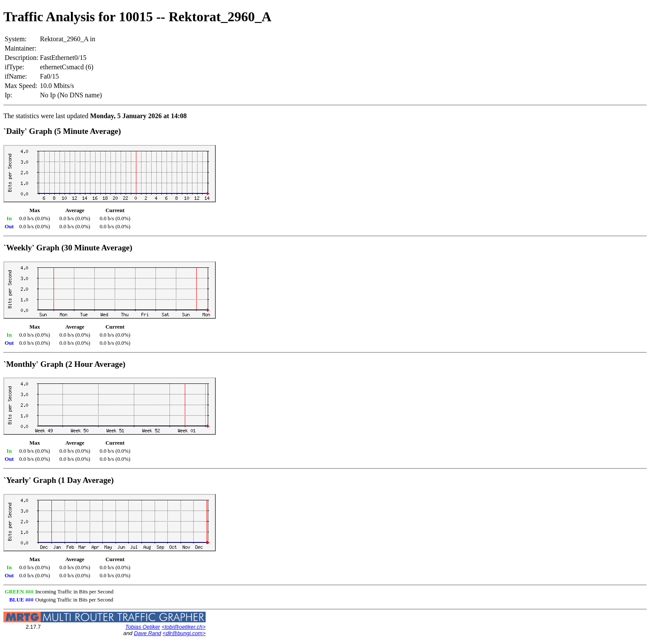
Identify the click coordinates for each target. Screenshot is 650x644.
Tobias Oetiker (143, 627)
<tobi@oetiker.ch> (184, 627)
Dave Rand (147, 633)
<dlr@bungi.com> (184, 633)
